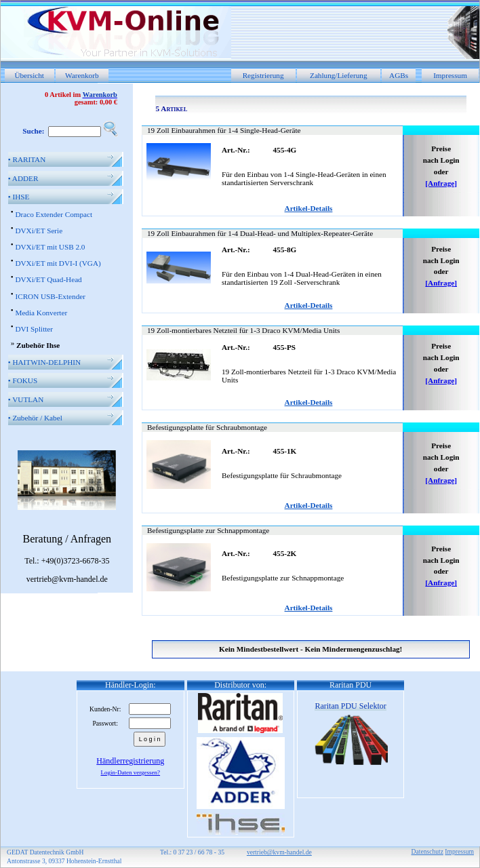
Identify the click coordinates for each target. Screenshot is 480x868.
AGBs (399, 75)
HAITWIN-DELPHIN (44, 362)
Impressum (450, 75)
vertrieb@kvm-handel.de (279, 852)
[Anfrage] (441, 183)
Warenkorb (82, 75)
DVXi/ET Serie (39, 231)
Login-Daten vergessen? (131, 772)
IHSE (19, 197)
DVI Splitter (34, 329)
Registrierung (263, 75)
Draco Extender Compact (54, 214)
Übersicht (29, 75)
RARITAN (27, 159)
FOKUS (23, 380)
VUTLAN (26, 399)
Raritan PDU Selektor (350, 706)
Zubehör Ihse (38, 345)
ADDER (23, 178)
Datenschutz (427, 851)
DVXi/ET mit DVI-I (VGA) (58, 263)
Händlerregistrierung (130, 761)
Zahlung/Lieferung (339, 75)
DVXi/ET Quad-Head (48, 279)
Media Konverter (41, 313)
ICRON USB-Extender (50, 296)
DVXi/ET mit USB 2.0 (50, 247)
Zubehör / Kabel (35, 418)
